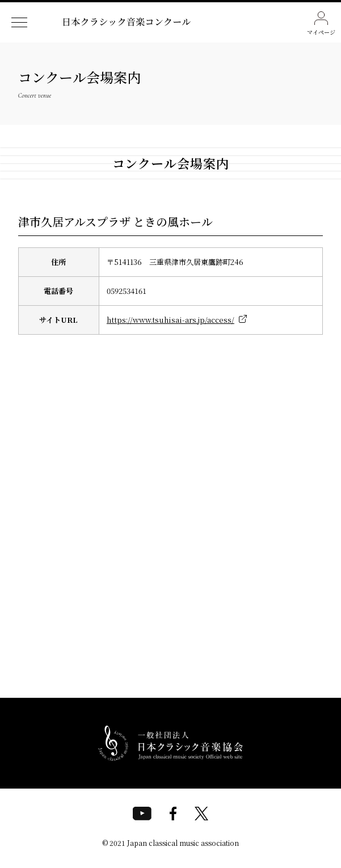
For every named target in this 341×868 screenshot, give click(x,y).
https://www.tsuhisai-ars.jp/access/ (171, 320)
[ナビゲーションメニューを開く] (19, 22)
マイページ (321, 24)
